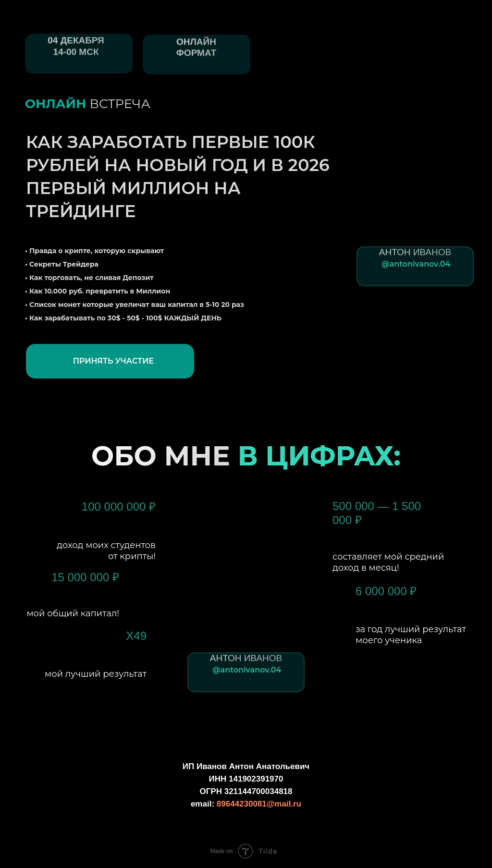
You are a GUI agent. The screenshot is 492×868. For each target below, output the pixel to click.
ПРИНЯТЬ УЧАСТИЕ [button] (113, 361)
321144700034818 (258, 791)
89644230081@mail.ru (259, 804)
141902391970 (256, 779)
